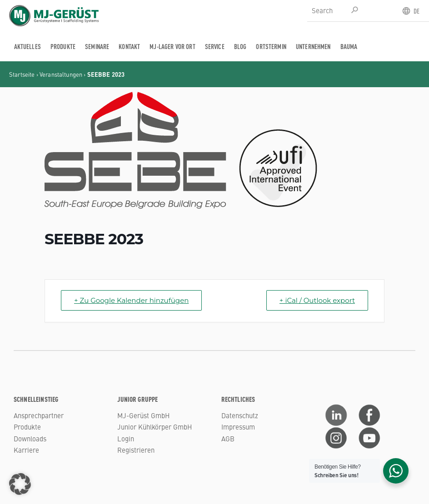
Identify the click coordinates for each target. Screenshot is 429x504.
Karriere (26, 450)
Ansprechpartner (39, 415)
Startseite (22, 74)
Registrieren (136, 450)
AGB (228, 438)
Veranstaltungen (61, 74)
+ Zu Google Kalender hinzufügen (131, 300)
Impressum (238, 427)
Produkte (27, 427)
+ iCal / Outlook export (317, 300)
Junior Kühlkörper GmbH (155, 427)
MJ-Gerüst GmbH (143, 415)
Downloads (30, 438)
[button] (20, 484)
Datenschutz (240, 415)
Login (126, 438)
